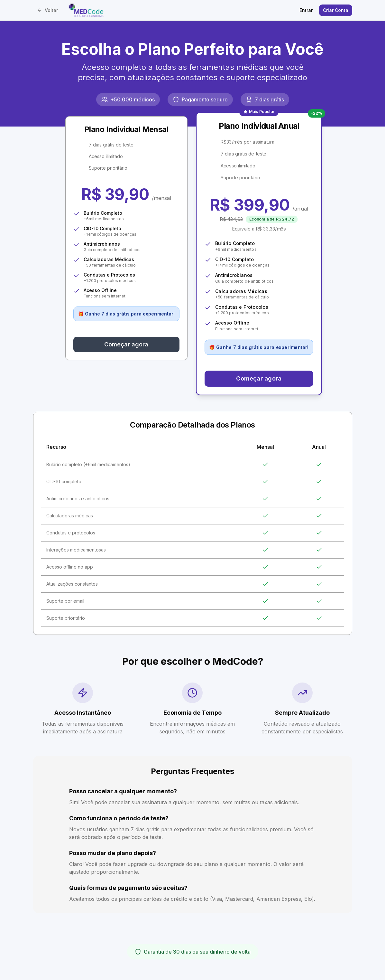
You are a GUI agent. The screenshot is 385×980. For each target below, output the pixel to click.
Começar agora (126, 344)
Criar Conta (336, 10)
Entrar (306, 10)
